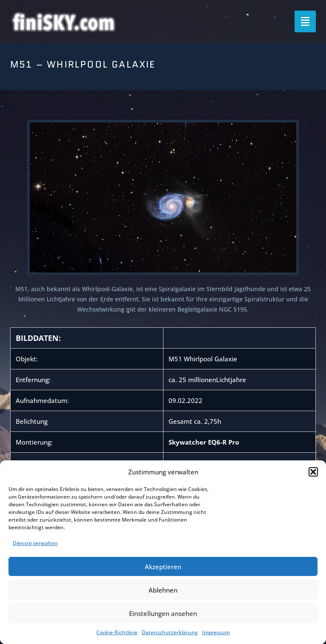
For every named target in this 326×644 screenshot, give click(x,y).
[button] (313, 472)
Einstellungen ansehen (163, 613)
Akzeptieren (163, 567)
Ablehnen (163, 590)
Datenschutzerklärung (170, 632)
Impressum (216, 632)
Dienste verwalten (35, 543)
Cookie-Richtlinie (117, 632)
